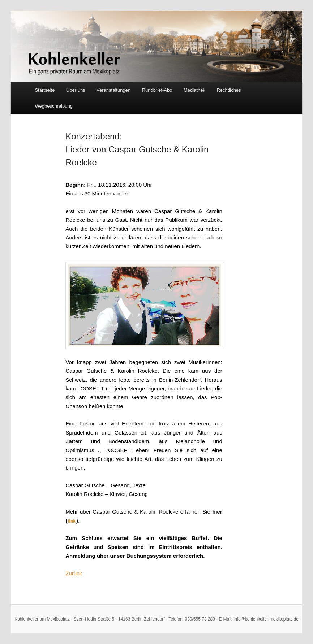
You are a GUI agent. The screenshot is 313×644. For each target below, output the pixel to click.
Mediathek (194, 90)
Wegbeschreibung (54, 106)
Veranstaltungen (113, 90)
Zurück (74, 573)
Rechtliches (229, 90)
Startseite (45, 90)
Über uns (76, 90)
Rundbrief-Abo (157, 90)
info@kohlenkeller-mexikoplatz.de (266, 619)
